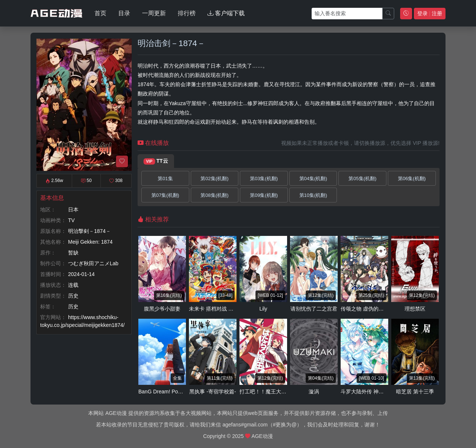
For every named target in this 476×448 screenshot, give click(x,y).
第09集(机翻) (264, 195)
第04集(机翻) (313, 178)
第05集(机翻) (362, 178)
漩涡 (314, 392)
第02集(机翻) (214, 178)
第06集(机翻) (412, 178)
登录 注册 (430, 13)
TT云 (156, 161)
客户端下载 (226, 13)
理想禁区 (415, 309)
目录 (124, 13)
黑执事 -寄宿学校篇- (213, 392)
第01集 (165, 178)
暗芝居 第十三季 (415, 392)
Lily (263, 309)
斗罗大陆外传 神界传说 (367, 392)
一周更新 (154, 13)
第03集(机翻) (264, 178)
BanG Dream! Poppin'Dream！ (174, 392)
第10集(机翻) (313, 195)
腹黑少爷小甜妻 (162, 309)
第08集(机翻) (214, 195)
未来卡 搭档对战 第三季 (216, 309)
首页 (100, 13)
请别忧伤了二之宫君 (314, 309)
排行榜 (187, 13)
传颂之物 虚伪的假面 (365, 309)
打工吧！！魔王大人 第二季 (271, 392)
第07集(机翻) (165, 195)
